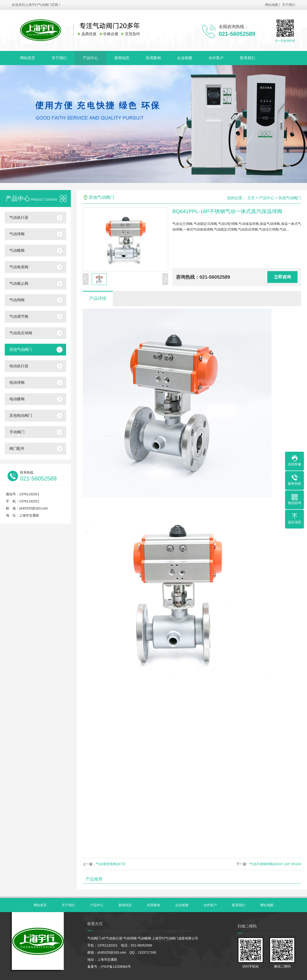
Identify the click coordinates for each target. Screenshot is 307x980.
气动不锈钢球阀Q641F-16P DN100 (275, 864)
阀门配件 (17, 449)
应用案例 (153, 58)
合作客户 (216, 58)
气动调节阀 (19, 316)
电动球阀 (17, 382)
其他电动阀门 (21, 416)
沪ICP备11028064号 (116, 967)
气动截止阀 (19, 283)
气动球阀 (17, 234)
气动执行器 (19, 217)
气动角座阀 (19, 267)
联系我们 (247, 58)
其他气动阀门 (21, 349)
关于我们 (289, 5)
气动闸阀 (17, 300)
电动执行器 (19, 366)
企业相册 (185, 58)
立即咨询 (282, 277)
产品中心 (90, 58)
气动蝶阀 (17, 250)
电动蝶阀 (17, 399)
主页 (251, 198)
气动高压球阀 (21, 333)
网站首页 (28, 58)
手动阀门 (17, 432)
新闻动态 (122, 58)
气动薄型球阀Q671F (111, 864)
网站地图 (272, 5)
